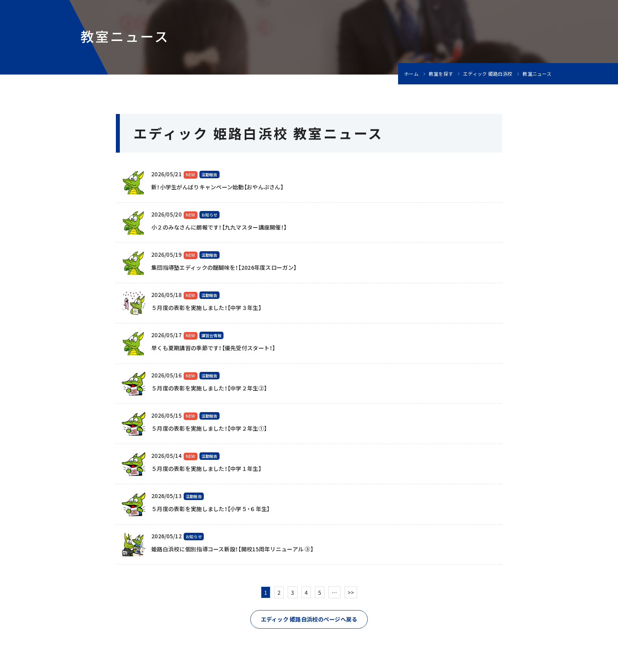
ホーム (411, 74)
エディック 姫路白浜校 (488, 74)
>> (351, 592)
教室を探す (441, 74)
